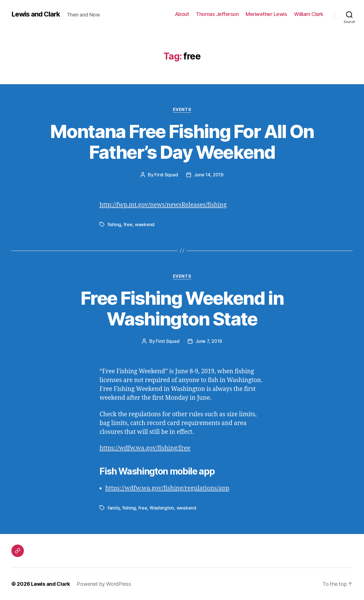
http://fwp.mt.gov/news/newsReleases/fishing (163, 205)
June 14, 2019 (209, 175)
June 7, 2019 (209, 341)
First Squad (166, 175)
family (114, 508)
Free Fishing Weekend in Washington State (182, 308)
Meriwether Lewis (266, 14)
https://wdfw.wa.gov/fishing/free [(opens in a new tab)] (145, 448)
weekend (145, 224)
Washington (162, 508)
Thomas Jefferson (217, 14)
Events (182, 110)
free (128, 224)
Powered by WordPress (104, 584)
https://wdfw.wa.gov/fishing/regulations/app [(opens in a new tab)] (167, 488)
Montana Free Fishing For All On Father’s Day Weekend (182, 142)
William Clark (309, 14)
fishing (114, 224)
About (182, 14)
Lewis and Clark (36, 14)
